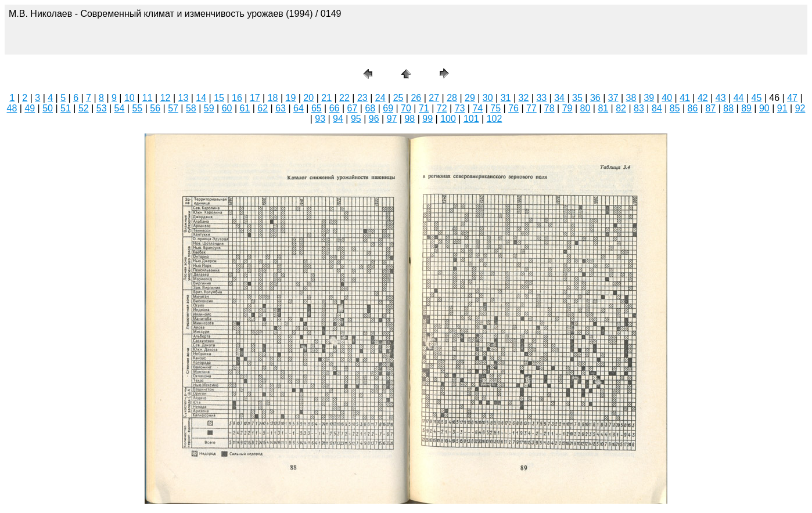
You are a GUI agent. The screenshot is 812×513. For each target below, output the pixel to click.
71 (424, 108)
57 (173, 108)
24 (380, 98)
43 (721, 98)
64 (299, 108)
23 (362, 98)
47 (792, 98)
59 (209, 108)
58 (191, 108)
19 (291, 98)
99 (427, 119)
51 (66, 108)
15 (219, 98)
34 (559, 98)
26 (416, 98)
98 (409, 119)
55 (137, 108)
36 (595, 98)
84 (657, 108)
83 (639, 108)
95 (356, 119)
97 (392, 119)
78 (549, 108)
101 (471, 119)
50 (48, 108)
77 (531, 108)
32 (524, 98)
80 (585, 108)
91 (782, 108)
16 (237, 98)
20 (308, 98)
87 (710, 108)
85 (675, 108)
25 (398, 98)
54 (120, 108)
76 (513, 108)
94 (338, 119)
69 (388, 108)
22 (344, 98)
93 (320, 119)
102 (495, 119)
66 (335, 108)
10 (130, 98)
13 (184, 98)
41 (685, 98)
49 (30, 108)
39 (649, 98)
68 (370, 108)
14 (201, 98)
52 (84, 108)
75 (495, 108)
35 (577, 98)
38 (631, 98)
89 (746, 108)
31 (506, 98)
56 (155, 108)
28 (452, 98)
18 (273, 98)
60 (227, 108)
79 (567, 108)
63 (281, 108)
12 (166, 98)
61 (245, 108)
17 (255, 98)
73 (460, 108)
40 (667, 98)
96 (374, 119)
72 (442, 108)
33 (541, 98)
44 (739, 98)
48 (12, 108)
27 (434, 98)
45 (757, 98)
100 (448, 119)
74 (477, 108)
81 (603, 108)
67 (353, 108)
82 (621, 108)
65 (317, 108)
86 (693, 108)
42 (703, 98)
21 (326, 98)
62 (263, 108)
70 (406, 108)
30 (488, 98)
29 (470, 98)
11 (148, 98)
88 (728, 108)
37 (613, 98)
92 (800, 108)
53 (102, 108)
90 (764, 108)
